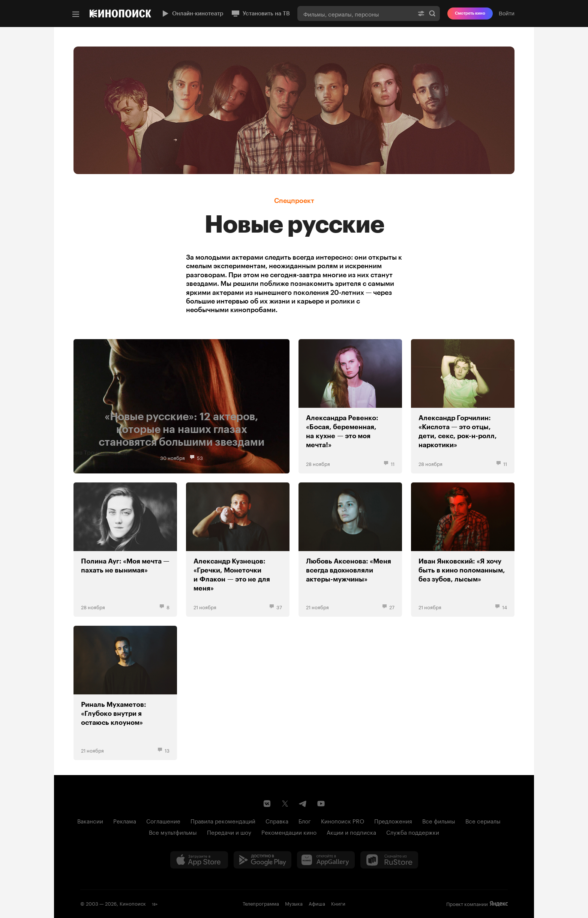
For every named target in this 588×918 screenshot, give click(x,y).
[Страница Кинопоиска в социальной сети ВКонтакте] (267, 804)
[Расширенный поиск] (421, 14)
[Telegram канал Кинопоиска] (303, 804)
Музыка (294, 903)
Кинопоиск (133, 903)
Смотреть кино (470, 13)
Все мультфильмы (173, 832)
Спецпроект (294, 201)
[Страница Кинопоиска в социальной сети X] (285, 804)
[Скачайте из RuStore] (389, 860)
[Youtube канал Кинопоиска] (321, 804)
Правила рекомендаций (223, 820)
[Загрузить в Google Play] (262, 860)
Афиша (317, 903)
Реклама (125, 820)
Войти (507, 13)
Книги (338, 903)
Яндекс (499, 904)
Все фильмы (439, 820)
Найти (432, 14)
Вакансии (90, 820)
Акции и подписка (351, 832)
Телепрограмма (261, 903)
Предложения (393, 820)
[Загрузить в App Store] (199, 860)
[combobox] (355, 14)
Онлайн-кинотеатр (192, 14)
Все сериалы (483, 820)
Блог (305, 820)
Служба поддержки (413, 832)
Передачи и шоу (229, 832)
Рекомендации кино (289, 832)
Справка (277, 820)
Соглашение (163, 820)
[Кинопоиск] (120, 14)
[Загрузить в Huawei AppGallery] (326, 860)
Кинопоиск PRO (343, 820)
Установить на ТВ (260, 14)
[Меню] (76, 14)
